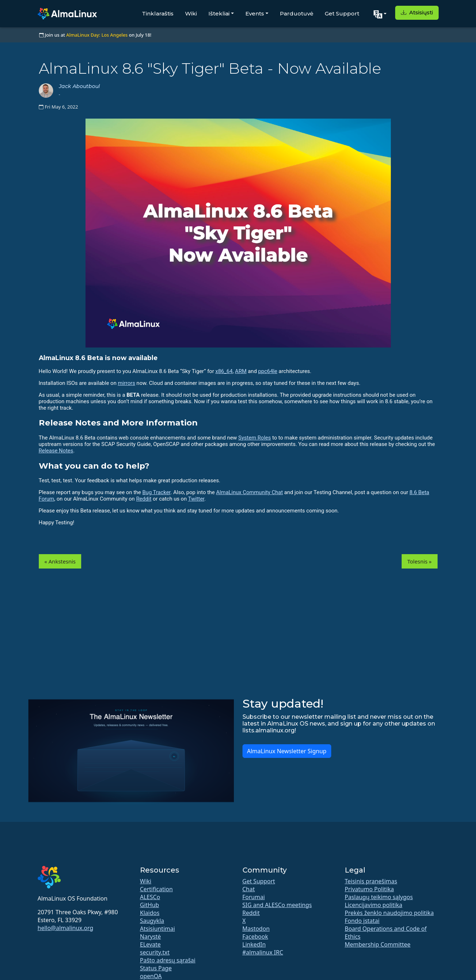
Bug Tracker (156, 492)
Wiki (191, 13)
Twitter (196, 499)
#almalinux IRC (263, 952)
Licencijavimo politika (374, 905)
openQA (151, 976)
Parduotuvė (297, 13)
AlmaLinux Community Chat (250, 492)
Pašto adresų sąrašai (168, 960)
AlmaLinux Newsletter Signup (287, 751)
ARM (241, 371)
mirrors (126, 383)
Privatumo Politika (369, 889)
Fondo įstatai (362, 921)
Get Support (342, 13)
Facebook (255, 937)
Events (255, 13)
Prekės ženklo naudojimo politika (389, 913)
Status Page (156, 968)
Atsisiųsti (417, 12)
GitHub (150, 905)
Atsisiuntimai (158, 929)
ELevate (151, 944)
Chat (249, 889)
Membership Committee (378, 944)
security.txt (155, 952)
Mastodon (256, 929)
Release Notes (56, 451)
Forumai (254, 897)
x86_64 (224, 371)
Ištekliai (219, 13)
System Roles (255, 438)
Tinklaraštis (158, 13)
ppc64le (268, 371)
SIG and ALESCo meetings (277, 905)
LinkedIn (254, 944)
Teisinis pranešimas (371, 881)
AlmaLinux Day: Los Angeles (97, 35)
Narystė (151, 937)
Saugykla (152, 921)
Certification (156, 889)
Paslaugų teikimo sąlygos (379, 897)
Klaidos (150, 913)
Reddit (144, 499)
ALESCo (150, 897)
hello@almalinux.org (66, 928)
